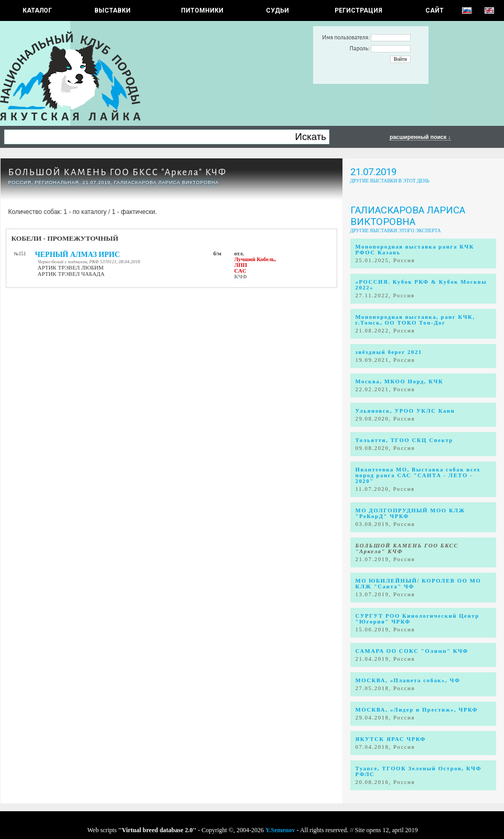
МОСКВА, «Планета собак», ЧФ (408, 680)
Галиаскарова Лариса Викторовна (408, 216)
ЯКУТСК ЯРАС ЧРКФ (391, 739)
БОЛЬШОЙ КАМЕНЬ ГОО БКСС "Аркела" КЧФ (118, 172)
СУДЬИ (277, 10)
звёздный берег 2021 (389, 352)
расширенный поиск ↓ (420, 137)
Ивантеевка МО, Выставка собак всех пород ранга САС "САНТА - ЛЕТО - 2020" (418, 475)
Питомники (202, 10)
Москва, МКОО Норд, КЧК (400, 381)
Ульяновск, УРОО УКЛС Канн (405, 411)
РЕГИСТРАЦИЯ (358, 10)
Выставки (112, 10)
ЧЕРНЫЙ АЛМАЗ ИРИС (78, 255)
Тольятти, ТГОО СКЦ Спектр (404, 440)
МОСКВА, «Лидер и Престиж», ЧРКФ (417, 710)
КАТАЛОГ (37, 10)
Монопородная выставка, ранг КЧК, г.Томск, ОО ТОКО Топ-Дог (415, 320)
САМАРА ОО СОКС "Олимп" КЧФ (412, 651)
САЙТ (435, 10)
